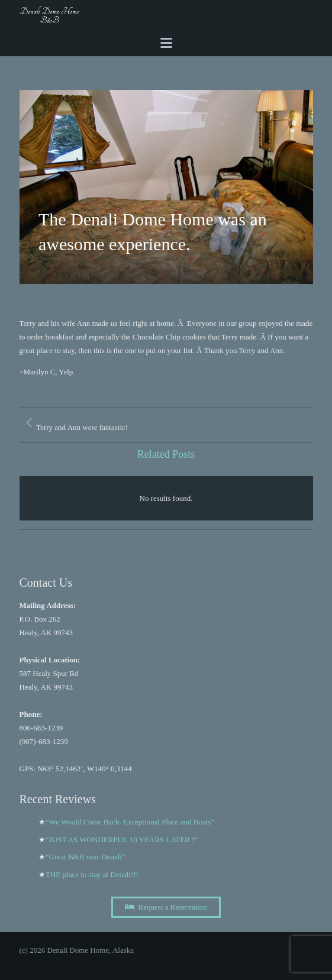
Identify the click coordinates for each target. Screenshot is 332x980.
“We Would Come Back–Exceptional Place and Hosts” (130, 822)
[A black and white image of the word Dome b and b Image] (50, 15)
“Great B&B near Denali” (86, 857)
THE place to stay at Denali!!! (92, 874)
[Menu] (166, 43)
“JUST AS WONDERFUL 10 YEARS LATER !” (122, 840)
